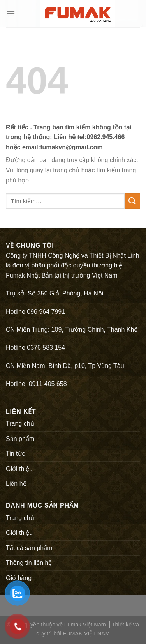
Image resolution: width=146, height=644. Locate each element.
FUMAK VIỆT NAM (86, 633)
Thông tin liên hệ (29, 563)
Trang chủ (20, 424)
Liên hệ (16, 484)
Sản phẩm (20, 439)
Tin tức (16, 454)
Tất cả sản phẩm (29, 548)
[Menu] (11, 13)
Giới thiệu (19, 469)
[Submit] (132, 201)
